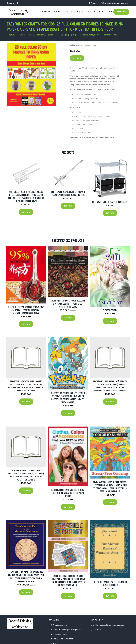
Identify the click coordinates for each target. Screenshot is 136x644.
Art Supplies (86, 45)
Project (79, 12)
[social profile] (17, 3)
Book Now (121, 12)
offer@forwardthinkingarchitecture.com (114, 3)
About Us (91, 12)
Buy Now (77, 58)
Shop (109, 12)
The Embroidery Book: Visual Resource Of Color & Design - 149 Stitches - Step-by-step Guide (68, 304)
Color (94, 45)
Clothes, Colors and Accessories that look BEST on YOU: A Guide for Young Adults (68, 493)
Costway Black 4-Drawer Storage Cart (110, 202)
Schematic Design (60, 634)
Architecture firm (51, 12)
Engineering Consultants (63, 639)
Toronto (94, 3)
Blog (101, 12)
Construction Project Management (67, 630)
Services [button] (67, 12)
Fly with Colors (110, 310)
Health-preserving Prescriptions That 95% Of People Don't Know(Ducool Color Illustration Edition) (26, 310)
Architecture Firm (60, 625)
